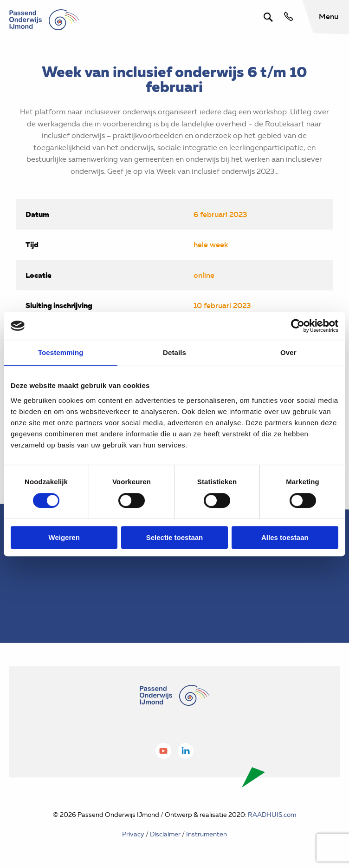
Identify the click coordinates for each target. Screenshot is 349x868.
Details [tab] (174, 352)
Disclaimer (165, 834)
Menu (329, 16)
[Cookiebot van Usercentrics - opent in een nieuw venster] (298, 326)
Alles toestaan (285, 537)
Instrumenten (207, 834)
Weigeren (64, 537)
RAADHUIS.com (272, 815)
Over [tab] (288, 352)
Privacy (133, 834)
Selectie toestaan (175, 537)
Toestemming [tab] (61, 352)
